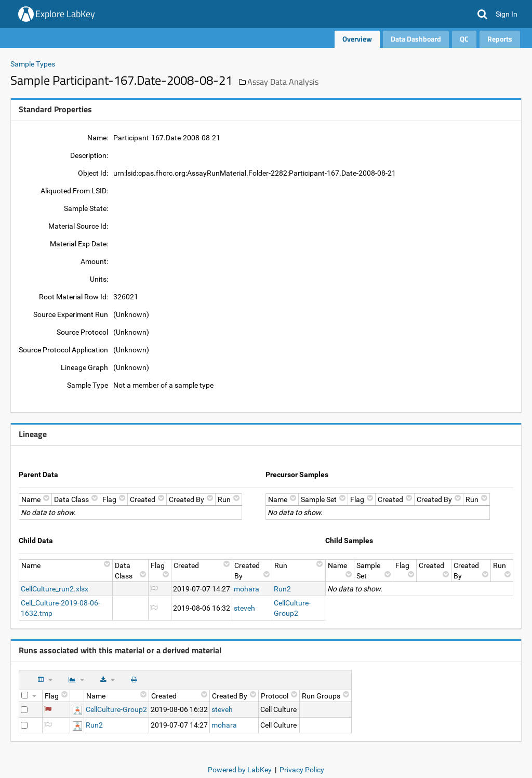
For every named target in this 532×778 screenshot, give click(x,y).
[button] (482, 14)
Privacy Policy (302, 770)
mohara (247, 589)
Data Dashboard (416, 39)
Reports (500, 39)
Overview (357, 39)
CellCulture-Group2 (116, 709)
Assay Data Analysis (283, 82)
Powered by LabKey (240, 770)
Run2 (282, 589)
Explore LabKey (65, 14)
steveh (244, 608)
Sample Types (33, 64)
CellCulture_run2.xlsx (55, 589)
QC (464, 39)
